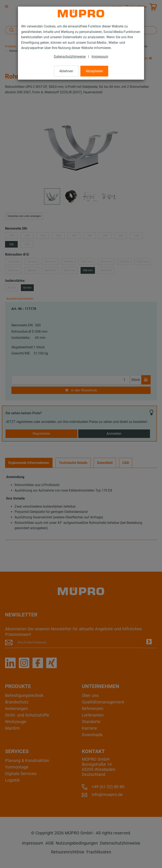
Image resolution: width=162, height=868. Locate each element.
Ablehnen (66, 71)
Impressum (100, 57)
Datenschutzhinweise (70, 57)
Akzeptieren (94, 71)
